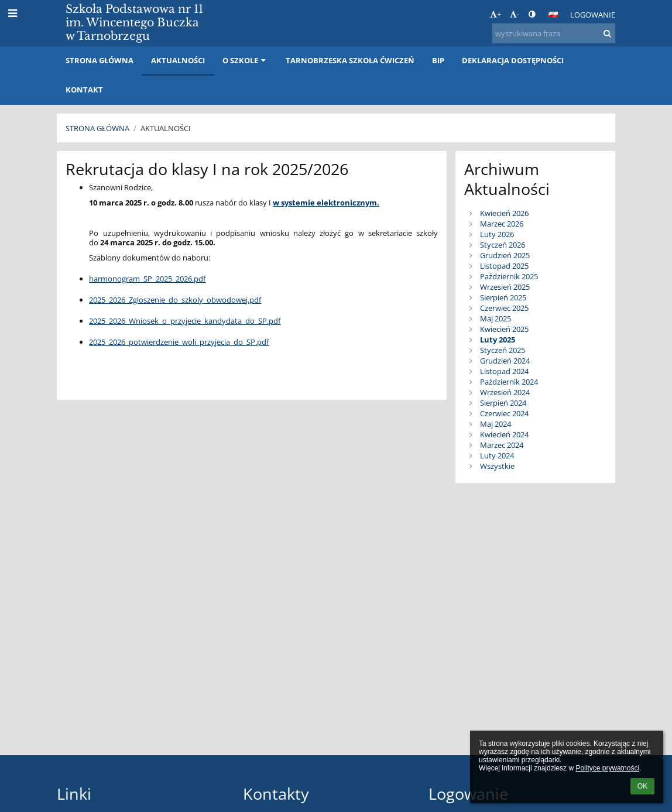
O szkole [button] (245, 60)
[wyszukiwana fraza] (554, 33)
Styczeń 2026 (503, 245)
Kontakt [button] (84, 90)
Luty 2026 (497, 234)
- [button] (515, 14)
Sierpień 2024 (503, 403)
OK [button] (642, 786)
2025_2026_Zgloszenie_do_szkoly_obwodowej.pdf (175, 300)
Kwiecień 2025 (504, 329)
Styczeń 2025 (503, 350)
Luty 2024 (497, 455)
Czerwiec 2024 (504, 413)
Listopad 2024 (504, 371)
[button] (553, 15)
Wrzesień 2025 (505, 287)
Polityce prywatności (607, 768)
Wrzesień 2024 (505, 392)
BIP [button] (438, 60)
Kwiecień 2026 (504, 213)
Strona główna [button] (100, 60)
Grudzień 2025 (505, 255)
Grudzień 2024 (505, 361)
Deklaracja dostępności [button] (513, 60)
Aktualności (166, 128)
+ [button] (496, 14)
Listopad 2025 (504, 266)
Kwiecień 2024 (504, 434)
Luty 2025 (498, 340)
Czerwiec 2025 (504, 308)
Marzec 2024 (502, 445)
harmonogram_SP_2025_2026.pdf (147, 279)
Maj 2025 (496, 318)
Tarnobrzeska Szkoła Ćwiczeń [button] (350, 60)
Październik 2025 (509, 276)
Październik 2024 (509, 382)
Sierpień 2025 (503, 297)
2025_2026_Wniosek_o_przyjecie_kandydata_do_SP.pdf (185, 321)
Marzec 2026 (502, 224)
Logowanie (593, 15)
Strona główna (97, 128)
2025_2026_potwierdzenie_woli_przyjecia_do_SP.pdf (179, 342)
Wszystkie (497, 466)
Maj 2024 (496, 424)
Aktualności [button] (178, 60)
